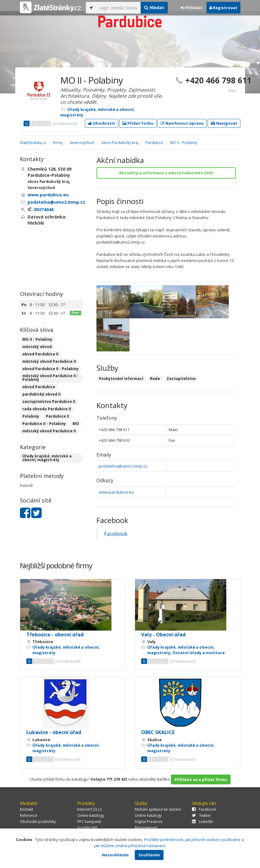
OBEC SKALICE (158, 732)
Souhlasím (149, 855)
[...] (119, 8)
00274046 (44, 209)
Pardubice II (58, 416)
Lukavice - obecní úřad (54, 732)
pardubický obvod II (41, 394)
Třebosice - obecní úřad (55, 635)
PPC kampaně (89, 822)
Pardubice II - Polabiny (44, 424)
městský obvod (37, 347)
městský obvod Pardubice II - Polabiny (50, 378)
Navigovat (224, 123)
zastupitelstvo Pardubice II (49, 402)
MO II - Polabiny (37, 339)
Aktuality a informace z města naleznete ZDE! (166, 173)
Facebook (116, 534)
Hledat (154, 8)
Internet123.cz (89, 809)
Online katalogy (91, 815)
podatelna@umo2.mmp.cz (123, 466)
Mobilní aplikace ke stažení (158, 809)
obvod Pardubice (39, 387)
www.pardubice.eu (116, 492)
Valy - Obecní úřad (163, 635)
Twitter (202, 815)
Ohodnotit (102, 123)
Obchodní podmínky (38, 822)
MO (76, 424)
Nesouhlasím (115, 855)
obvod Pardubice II (40, 354)
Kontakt (26, 809)
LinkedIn (203, 822)
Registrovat (223, 8)
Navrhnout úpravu (182, 123)
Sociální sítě (87, 828)
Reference (29, 815)
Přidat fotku (138, 123)
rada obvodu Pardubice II (47, 409)
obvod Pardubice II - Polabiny (51, 369)
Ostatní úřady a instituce (199, 653)
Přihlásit (192, 8)
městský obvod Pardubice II (49, 361)
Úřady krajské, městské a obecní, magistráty (47, 458)
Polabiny (31, 416)
